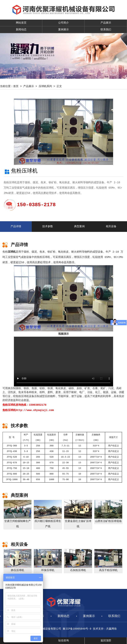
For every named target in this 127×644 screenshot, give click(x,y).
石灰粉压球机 (78, 570)
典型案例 (79, 227)
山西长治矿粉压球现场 (108, 521)
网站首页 (21, 23)
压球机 (12, 252)
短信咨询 (63, 641)
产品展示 (106, 23)
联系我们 (106, 30)
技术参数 (48, 227)
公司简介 (63, 23)
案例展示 (63, 30)
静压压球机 (18, 570)
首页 (16, 86)
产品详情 (16, 227)
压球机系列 (45, 86)
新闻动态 (21, 30)
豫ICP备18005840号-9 (77, 629)
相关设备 (111, 227)
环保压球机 (48, 570)
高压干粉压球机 (108, 570)
